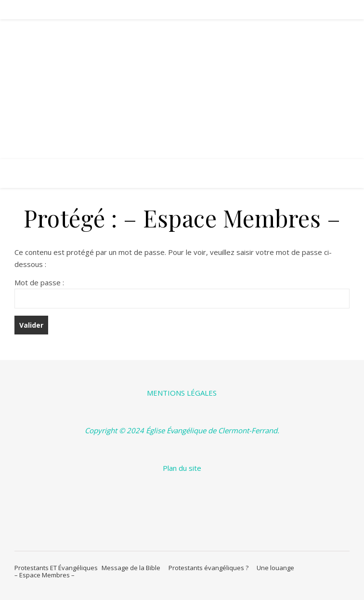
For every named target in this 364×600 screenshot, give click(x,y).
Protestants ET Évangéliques (56, 568)
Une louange (277, 568)
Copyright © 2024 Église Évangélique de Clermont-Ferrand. (182, 430)
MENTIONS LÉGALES (182, 393)
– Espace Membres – (45, 575)
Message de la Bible (133, 568)
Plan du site (182, 468)
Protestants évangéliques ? (211, 568)
